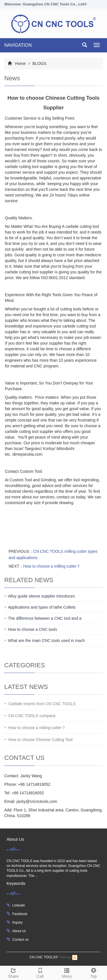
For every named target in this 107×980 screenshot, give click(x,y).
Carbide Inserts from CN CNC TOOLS (42, 704)
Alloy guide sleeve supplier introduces (41, 596)
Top (94, 972)
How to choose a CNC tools (33, 629)
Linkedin (19, 905)
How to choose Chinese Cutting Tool (40, 740)
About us (19, 931)
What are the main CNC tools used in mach (46, 641)
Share (13, 972)
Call (40, 972)
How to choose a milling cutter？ (52, 566)
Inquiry (17, 922)
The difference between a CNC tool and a (45, 618)
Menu (67, 972)
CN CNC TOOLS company (32, 716)
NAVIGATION (18, 45)
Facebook (20, 914)
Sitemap (65, 957)
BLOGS (39, 64)
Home (20, 64)
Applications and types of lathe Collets (42, 607)
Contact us (20, 940)
